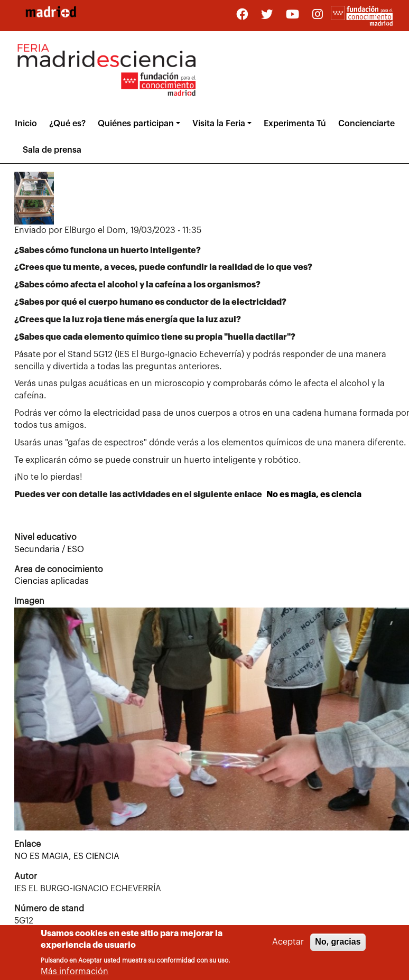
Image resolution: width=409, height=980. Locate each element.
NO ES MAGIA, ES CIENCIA (67, 856)
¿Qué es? (67, 124)
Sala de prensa (52, 150)
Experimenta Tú (295, 124)
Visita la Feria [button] (219, 124)
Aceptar (288, 946)
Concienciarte (366, 124)
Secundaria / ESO (49, 549)
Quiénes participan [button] (136, 124)
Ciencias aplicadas (52, 581)
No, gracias (338, 946)
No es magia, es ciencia (314, 494)
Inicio (26, 124)
